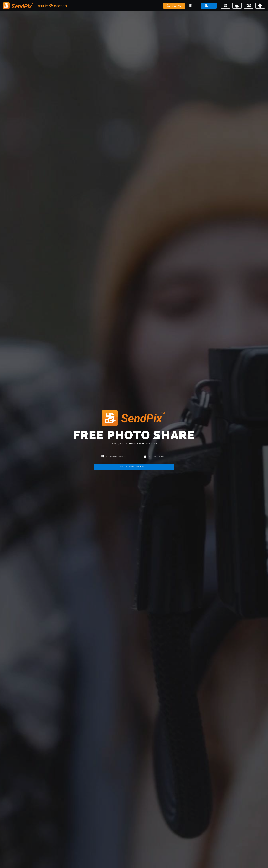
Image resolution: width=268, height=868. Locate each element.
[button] (193, 6)
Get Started (174, 6)
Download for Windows (114, 456)
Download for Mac (154, 456)
